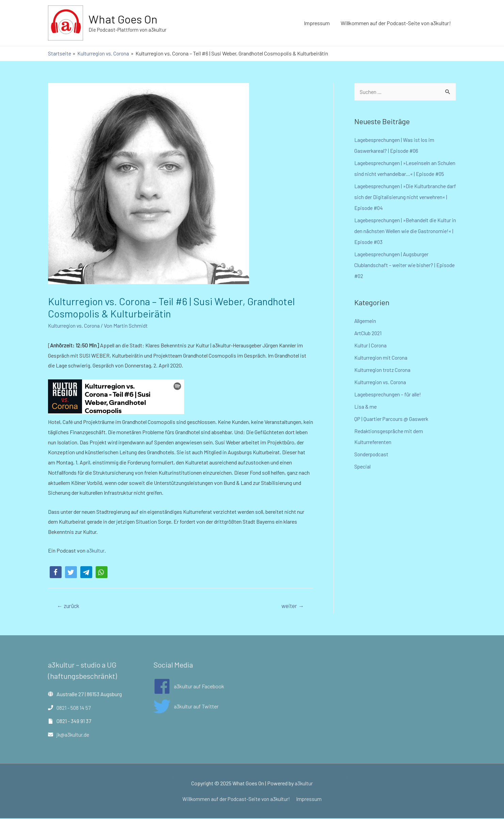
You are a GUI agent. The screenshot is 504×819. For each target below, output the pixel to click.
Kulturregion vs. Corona (75, 325)
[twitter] (186, 707)
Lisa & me (365, 407)
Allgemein (365, 321)
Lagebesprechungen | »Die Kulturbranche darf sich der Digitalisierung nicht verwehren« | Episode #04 (400, 197)
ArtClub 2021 (368, 333)
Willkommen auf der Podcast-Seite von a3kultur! (396, 23)
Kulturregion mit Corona (381, 358)
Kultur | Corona (371, 346)
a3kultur (95, 550)
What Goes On (124, 19)
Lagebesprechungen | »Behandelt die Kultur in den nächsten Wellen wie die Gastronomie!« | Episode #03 (403, 231)
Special (363, 467)
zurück (69, 606)
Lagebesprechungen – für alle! (388, 395)
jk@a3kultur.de (73, 735)
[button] (56, 572)
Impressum (317, 23)
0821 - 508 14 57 (74, 708)
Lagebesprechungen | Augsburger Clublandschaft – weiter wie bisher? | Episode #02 (405, 265)
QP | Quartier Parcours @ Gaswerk (392, 419)
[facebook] (189, 687)
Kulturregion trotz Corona (383, 370)
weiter (292, 606)
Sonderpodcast (372, 454)
